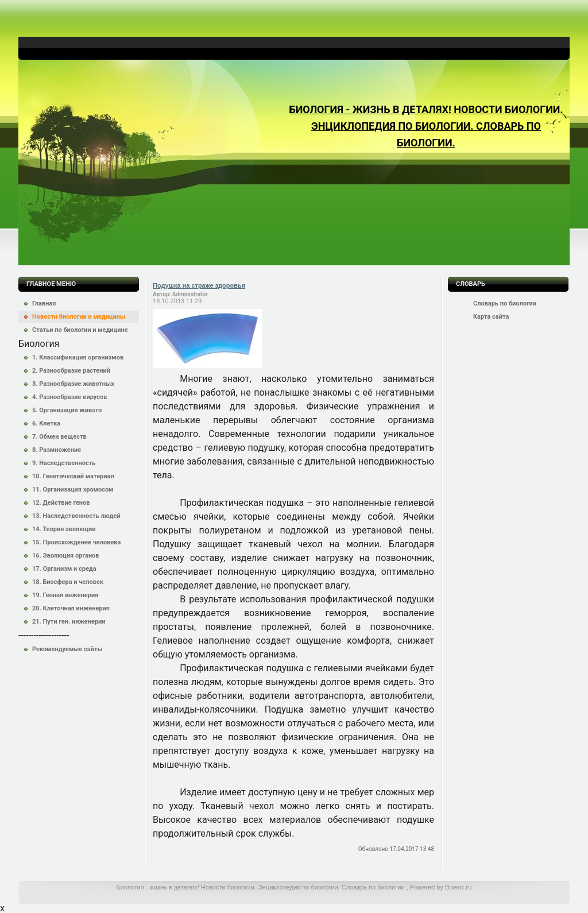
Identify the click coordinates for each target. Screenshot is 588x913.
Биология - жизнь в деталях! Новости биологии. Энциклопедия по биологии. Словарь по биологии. (426, 126)
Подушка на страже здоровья (199, 285)
